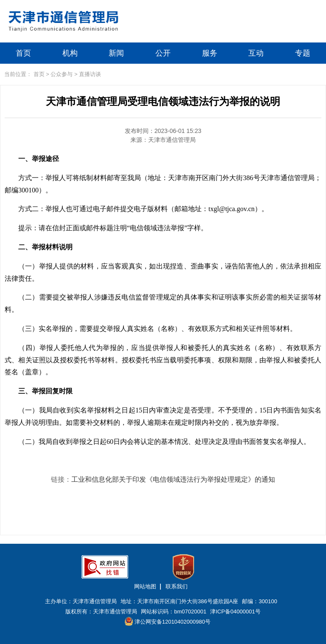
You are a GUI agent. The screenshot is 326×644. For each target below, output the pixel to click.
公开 (163, 53)
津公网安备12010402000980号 (168, 621)
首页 (23, 53)
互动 (256, 53)
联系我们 (177, 586)
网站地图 (145, 586)
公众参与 (62, 74)
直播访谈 (90, 74)
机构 (70, 53)
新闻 (116, 53)
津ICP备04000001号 (235, 612)
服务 (210, 53)
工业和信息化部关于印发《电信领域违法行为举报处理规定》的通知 (173, 479)
